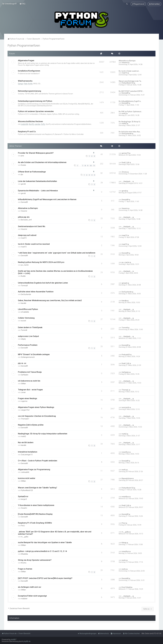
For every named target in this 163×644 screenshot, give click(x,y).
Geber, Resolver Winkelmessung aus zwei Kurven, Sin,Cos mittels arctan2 (50, 300)
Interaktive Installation (28, 452)
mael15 (125, 73)
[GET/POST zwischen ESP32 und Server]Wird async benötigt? (45, 578)
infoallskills (25, 312)
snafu (124, 113)
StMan (23, 384)
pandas (38, 124)
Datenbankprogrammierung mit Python (35, 101)
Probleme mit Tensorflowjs (30, 372)
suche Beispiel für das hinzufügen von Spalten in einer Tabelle (45, 542)
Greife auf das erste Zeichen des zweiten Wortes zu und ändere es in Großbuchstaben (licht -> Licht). (55, 272)
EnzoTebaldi (126, 587)
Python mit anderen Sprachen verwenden (36, 111)
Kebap (124, 543)
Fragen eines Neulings (28, 398)
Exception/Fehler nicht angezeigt (32, 596)
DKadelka (24, 554)
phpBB (13, 639)
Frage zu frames (25, 569)
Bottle (30, 84)
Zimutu (124, 172)
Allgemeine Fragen (26, 60)
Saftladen (25, 375)
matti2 (124, 123)
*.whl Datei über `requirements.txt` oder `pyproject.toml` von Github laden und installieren (57, 253)
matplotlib (24, 124)
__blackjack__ (127, 181)
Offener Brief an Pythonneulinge (32, 172)
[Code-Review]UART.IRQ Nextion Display (35, 514)
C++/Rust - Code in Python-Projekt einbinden (38, 461)
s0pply (23, 339)
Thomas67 (25, 419)
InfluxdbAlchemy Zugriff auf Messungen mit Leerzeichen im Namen (47, 199)
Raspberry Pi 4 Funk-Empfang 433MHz (35, 523)
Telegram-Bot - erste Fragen (30, 390)
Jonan (23, 392)
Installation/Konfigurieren (29, 71)
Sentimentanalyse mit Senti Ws (32, 226)
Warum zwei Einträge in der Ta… (130, 81)
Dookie (23, 165)
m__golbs (25, 537)
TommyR (24, 285)
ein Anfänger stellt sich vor (30, 587)
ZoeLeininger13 (27, 455)
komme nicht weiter (27, 478)
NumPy (32, 124)
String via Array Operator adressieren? (35, 560)
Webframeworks (25, 81)
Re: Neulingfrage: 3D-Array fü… (130, 122)
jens (22, 156)
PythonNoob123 (128, 83)
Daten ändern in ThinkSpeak (30, 327)
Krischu (24, 563)
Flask (26, 84)
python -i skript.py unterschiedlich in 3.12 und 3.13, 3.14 (42, 551)
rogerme (24, 401)
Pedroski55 (126, 355)
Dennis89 (125, 93)
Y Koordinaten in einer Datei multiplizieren (36, 505)
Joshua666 (25, 472)
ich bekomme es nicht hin (29, 381)
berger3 (24, 499)
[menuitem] (22, 4)
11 (94, 165)
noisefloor (125, 452)
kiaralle (24, 303)
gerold (23, 184)
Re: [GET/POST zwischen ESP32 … (131, 91)
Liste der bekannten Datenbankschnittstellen (37, 181)
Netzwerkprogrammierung (30, 91)
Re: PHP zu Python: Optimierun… (130, 112)
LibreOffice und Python (28, 309)
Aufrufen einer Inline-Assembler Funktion (36, 291)
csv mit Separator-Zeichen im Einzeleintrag (37, 416)
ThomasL (125, 390)
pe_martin (25, 265)
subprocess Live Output (28, 336)
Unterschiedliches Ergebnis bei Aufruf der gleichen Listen (43, 283)
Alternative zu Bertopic (127, 61)
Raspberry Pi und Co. (27, 131)
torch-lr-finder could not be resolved (34, 244)
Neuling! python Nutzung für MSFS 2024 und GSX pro (41, 262)
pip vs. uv (22, 363)
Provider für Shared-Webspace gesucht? (36, 153)
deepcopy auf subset (27, 235)
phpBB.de (27, 641)
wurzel (23, 321)
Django (21, 84)
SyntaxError (23, 496)
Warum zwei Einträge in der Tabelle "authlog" (38, 488)
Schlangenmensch (28, 357)
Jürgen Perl (25, 410)
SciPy (43, 124)
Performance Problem (28, 345)
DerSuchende (127, 134)
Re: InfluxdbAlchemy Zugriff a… (130, 101)
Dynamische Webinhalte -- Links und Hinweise (38, 191)
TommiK (24, 330)
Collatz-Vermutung (26, 318)
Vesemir (125, 63)
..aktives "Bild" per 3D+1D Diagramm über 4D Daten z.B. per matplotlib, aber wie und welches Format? (55, 533)
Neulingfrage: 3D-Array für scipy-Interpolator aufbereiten (43, 434)
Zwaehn (24, 508)
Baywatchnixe (127, 478)
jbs (22, 174)
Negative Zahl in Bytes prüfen (31, 425)
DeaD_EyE (125, 163)
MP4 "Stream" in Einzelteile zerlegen (34, 354)
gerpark (125, 283)
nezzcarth (125, 407)
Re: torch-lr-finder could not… (129, 71)
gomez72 (125, 153)
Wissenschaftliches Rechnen (30, 121)
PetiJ (23, 526)
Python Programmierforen (24, 46)
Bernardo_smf (26, 220)
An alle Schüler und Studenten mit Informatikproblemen (42, 162)
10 (91, 165)
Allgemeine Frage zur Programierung (34, 469)
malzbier (24, 599)
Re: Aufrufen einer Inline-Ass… (130, 132)
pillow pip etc (24, 217)
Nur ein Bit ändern (26, 442)
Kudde (23, 276)
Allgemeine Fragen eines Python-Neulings (36, 407)
